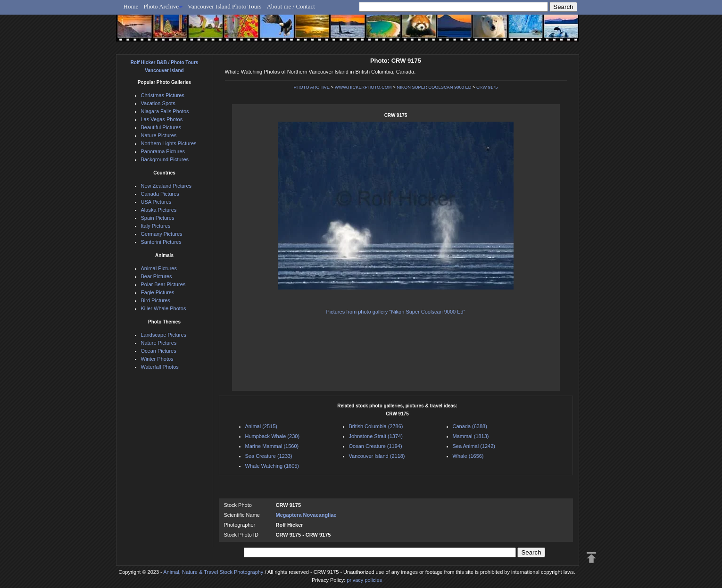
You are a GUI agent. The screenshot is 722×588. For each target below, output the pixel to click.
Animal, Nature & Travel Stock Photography (213, 572)
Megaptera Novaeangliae (306, 515)
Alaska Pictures (159, 210)
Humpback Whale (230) (273, 436)
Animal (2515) (261, 426)
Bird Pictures (156, 300)
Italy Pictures (156, 226)
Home (131, 6)
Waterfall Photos (160, 367)
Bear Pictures (157, 276)
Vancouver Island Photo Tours (225, 6)
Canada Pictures (160, 194)
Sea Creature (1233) (269, 456)
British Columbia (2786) (376, 426)
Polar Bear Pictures (163, 284)
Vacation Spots (158, 103)
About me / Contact (291, 6)
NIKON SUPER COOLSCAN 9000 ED (434, 87)
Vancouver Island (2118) (377, 456)
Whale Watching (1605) (272, 466)
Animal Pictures (159, 268)
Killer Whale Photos (164, 308)
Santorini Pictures (161, 242)
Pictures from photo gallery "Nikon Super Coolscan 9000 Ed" (395, 312)
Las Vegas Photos (162, 119)
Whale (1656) (468, 456)
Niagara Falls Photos (165, 111)
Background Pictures (165, 159)
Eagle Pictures (158, 292)
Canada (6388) (470, 426)
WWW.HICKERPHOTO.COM (363, 87)
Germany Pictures (162, 234)
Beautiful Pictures (161, 127)
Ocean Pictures (159, 351)
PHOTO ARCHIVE (311, 87)
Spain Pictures (158, 218)
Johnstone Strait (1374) (376, 436)
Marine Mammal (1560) (272, 446)
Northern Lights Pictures (169, 143)
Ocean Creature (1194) (376, 446)
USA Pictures (156, 202)
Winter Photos (157, 359)
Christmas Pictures (163, 95)
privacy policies (364, 580)
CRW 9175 (487, 87)
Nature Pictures (159, 135)
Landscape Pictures (164, 335)
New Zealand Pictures (166, 186)
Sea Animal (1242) (474, 446)
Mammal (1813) (471, 436)
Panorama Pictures (163, 151)
